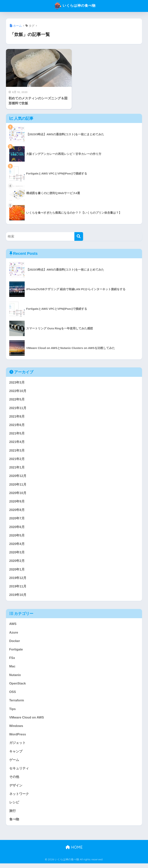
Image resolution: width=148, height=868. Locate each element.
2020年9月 (17, 503)
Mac (12, 669)
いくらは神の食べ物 (74, 6)
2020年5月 (17, 537)
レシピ (14, 807)
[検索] (79, 236)
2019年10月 (18, 597)
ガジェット (17, 747)
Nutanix (15, 678)
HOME (74, 852)
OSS (13, 695)
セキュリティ (19, 772)
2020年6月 (17, 529)
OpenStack (18, 687)
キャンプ (16, 755)
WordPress (18, 738)
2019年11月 (18, 589)
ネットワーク (19, 798)
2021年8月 (17, 417)
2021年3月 (17, 451)
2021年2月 (17, 460)
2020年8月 (17, 511)
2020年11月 (18, 485)
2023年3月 (17, 383)
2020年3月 (17, 554)
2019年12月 (18, 580)
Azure (14, 635)
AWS (13, 626)
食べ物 (14, 824)
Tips (13, 712)
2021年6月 (17, 425)
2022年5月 (17, 400)
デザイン (16, 790)
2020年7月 (17, 520)
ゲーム (14, 764)
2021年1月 (17, 468)
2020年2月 (17, 563)
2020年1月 (17, 571)
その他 (14, 781)
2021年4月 (17, 443)
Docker (15, 643)
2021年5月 (17, 434)
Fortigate (16, 652)
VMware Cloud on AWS (27, 721)
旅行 (13, 815)
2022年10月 (18, 391)
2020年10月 (18, 494)
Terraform (17, 704)
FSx (12, 661)
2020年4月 (17, 546)
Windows (16, 729)
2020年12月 (18, 477)
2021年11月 (18, 408)
